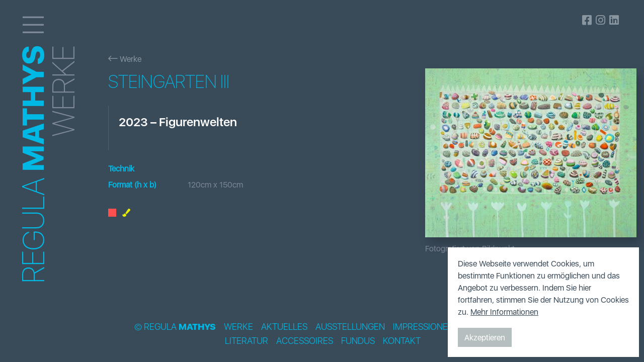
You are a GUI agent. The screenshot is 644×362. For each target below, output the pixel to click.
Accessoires (305, 341)
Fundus (358, 341)
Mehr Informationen (504, 312)
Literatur (247, 341)
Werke (125, 59)
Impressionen (423, 327)
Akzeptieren (485, 337)
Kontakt (402, 341)
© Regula (175, 327)
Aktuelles (284, 327)
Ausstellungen (350, 327)
